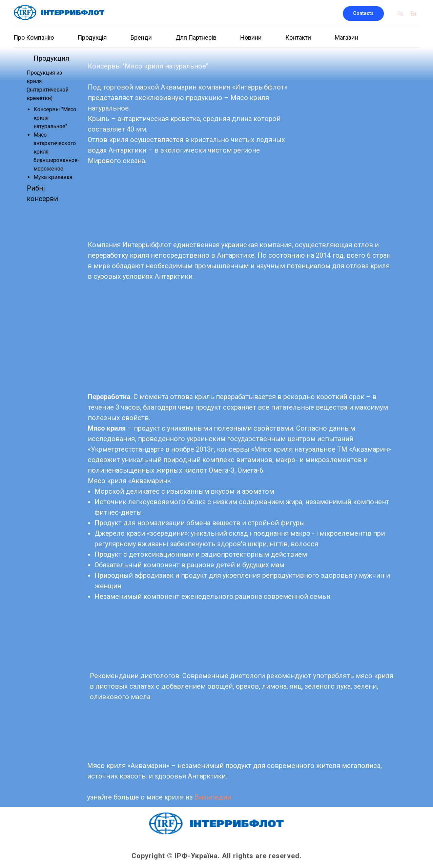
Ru (400, 14)
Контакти (298, 37)
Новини (251, 37)
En (413, 14)
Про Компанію (34, 37)
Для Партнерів (196, 37)
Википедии (213, 797)
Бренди (141, 37)
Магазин (346, 37)
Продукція (92, 37)
